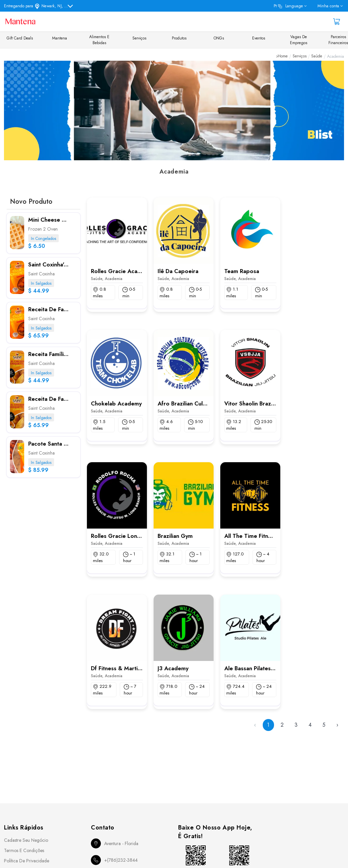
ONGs (219, 38)
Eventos (259, 38)
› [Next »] (337, 725)
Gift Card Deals (20, 38)
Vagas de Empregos (299, 40)
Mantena (60, 38)
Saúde (317, 56)
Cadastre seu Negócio (26, 840)
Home (283, 56)
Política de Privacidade (27, 861)
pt (288, 6)
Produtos (179, 38)
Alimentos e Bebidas (99, 40)
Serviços (139, 38)
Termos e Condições (24, 850)
